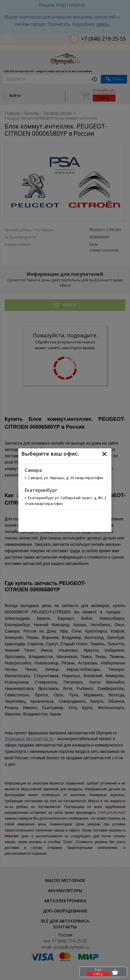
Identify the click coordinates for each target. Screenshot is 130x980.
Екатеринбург (41, 490)
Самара (33, 470)
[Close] (104, 454)
